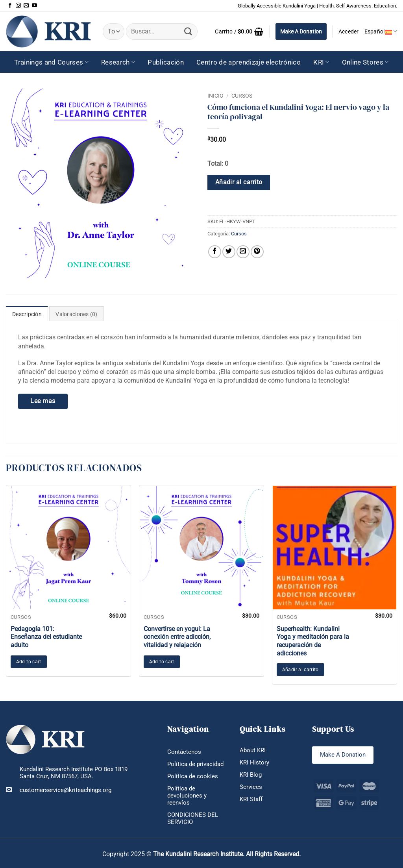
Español (381, 31)
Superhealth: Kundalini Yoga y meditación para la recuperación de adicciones (313, 641)
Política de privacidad (195, 764)
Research (118, 62)
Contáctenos (184, 752)
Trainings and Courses (51, 62)
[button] (239, 31)
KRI (321, 62)
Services (251, 787)
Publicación (166, 62)
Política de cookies (193, 776)
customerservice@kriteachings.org (59, 790)
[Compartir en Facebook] (215, 252)
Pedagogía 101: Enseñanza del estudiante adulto (46, 637)
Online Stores (365, 62)
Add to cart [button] (29, 662)
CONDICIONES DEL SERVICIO (193, 818)
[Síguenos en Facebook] (10, 6)
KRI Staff (251, 799)
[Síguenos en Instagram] (18, 6)
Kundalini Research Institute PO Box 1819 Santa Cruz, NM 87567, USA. (74, 773)
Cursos (242, 96)
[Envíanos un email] (26, 6)
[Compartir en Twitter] (229, 252)
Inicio (215, 96)
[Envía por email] (243, 252)
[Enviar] (188, 31)
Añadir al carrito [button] (300, 670)
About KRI (253, 750)
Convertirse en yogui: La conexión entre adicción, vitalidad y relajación (177, 637)
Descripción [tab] (27, 314)
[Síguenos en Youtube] (34, 6)
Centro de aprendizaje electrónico (249, 62)
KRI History (254, 763)
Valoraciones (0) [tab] (76, 314)
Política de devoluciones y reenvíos (187, 796)
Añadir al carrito (239, 182)
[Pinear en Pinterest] (257, 252)
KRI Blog (251, 775)
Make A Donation (301, 31)
